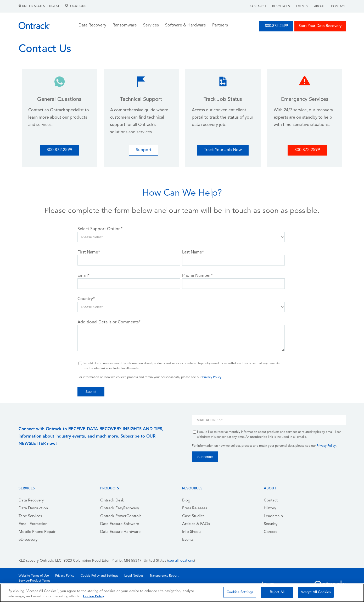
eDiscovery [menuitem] (28, 540)
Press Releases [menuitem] (195, 508)
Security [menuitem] (271, 524)
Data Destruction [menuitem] (33, 508)
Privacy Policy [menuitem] (65, 576)
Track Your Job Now (223, 150)
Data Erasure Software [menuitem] (120, 524)
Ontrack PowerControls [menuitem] (121, 516)
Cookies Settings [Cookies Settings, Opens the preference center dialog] (240, 592)
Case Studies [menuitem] (193, 516)
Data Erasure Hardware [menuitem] (120, 532)
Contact (338, 7)
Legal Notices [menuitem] (134, 576)
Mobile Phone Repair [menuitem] (37, 532)
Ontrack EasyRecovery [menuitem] (120, 508)
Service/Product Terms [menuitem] (34, 581)
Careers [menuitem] (270, 532)
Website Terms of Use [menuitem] (34, 576)
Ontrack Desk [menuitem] (112, 501)
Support (144, 150)
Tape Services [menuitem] (30, 516)
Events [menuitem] (188, 540)
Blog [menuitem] (186, 501)
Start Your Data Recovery (320, 26)
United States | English (40, 6)
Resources (281, 7)
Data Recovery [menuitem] (31, 501)
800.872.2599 (276, 26)
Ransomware (125, 25)
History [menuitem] (270, 508)
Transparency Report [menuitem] (164, 576)
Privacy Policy (212, 377)
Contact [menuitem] (271, 501)
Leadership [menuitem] (273, 516)
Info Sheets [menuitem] (192, 532)
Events (302, 7)
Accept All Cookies (316, 592)
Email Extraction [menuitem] (33, 524)
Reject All (277, 592)
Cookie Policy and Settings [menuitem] (99, 576)
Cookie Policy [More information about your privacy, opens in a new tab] (94, 596)
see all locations (181, 561)
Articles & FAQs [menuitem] (196, 524)
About (319, 7)
